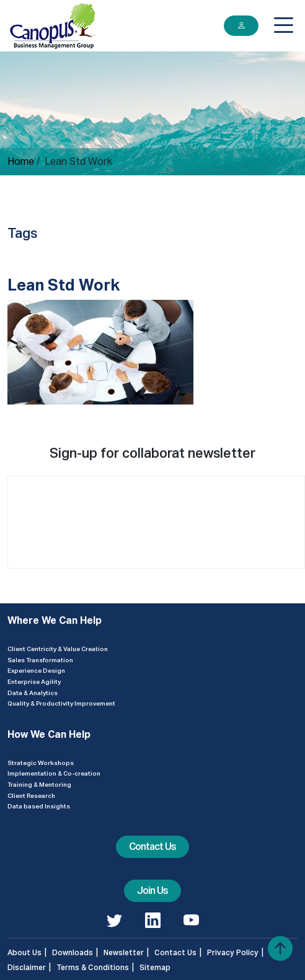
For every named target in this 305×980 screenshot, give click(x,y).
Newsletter (124, 952)
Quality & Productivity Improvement (61, 703)
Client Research (31, 795)
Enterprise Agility (34, 681)
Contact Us (152, 847)
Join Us (152, 890)
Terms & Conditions (93, 967)
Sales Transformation (40, 660)
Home (21, 161)
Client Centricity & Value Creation (58, 649)
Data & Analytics (33, 693)
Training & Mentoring (39, 784)
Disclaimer (27, 967)
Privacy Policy (233, 952)
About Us (24, 952)
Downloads (73, 952)
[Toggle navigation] (284, 25)
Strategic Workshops (41, 763)
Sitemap (155, 967)
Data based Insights (39, 806)
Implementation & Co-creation (54, 773)
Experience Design (36, 670)
